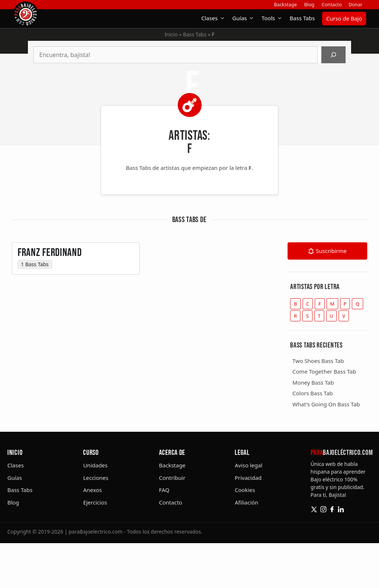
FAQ (164, 490)
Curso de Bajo (344, 18)
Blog (309, 4)
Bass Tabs (302, 18)
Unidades (95, 465)
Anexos (92, 490)
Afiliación (246, 502)
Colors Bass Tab (313, 393)
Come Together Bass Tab (324, 371)
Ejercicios (95, 502)
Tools (274, 18)
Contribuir (172, 478)
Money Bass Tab (313, 382)
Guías (245, 18)
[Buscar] (333, 55)
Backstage (285, 4)
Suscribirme (331, 251)
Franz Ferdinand (50, 257)
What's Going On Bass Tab (326, 404)
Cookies (245, 490)
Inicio (171, 34)
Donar (355, 4)
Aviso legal (248, 465)
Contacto (332, 4)
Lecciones (96, 478)
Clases (215, 18)
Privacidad (248, 478)
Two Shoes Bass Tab (318, 361)
